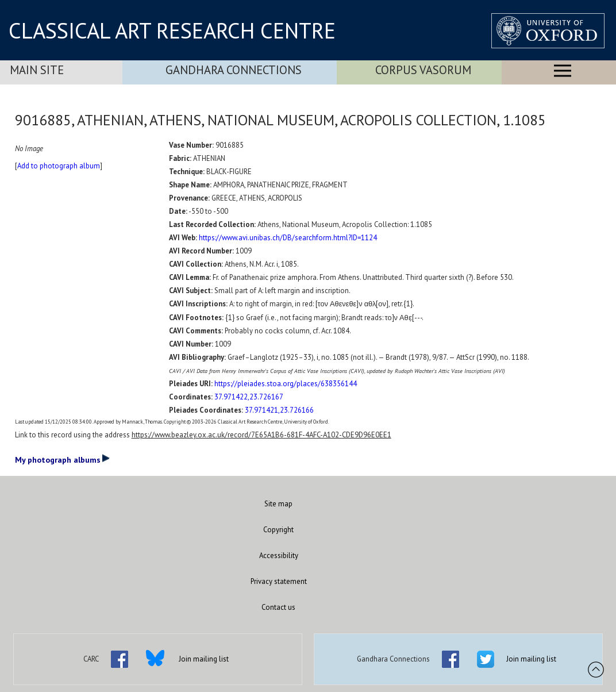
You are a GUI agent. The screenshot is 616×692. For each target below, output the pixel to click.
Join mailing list (204, 659)
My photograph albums (62, 459)
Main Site (37, 70)
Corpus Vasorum (423, 70)
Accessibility (279, 555)
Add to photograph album (59, 166)
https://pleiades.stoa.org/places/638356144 (286, 384)
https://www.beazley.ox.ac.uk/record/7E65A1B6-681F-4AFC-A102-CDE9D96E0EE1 (261, 435)
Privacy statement (279, 581)
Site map (278, 504)
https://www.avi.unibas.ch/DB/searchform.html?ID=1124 (288, 238)
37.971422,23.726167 (249, 397)
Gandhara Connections (234, 70)
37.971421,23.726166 (279, 410)
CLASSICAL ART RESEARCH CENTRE (172, 30)
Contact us (278, 607)
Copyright (278, 530)
